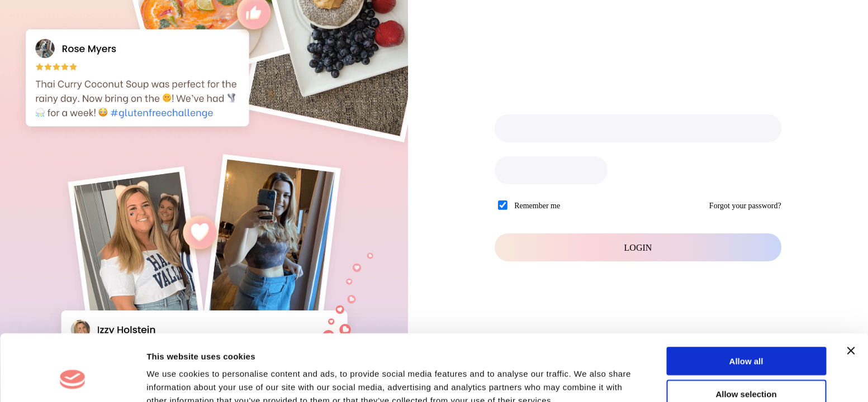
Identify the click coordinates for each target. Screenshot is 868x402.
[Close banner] (851, 294)
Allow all (746, 304)
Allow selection (746, 337)
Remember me (537, 206)
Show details (587, 380)
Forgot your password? (745, 206)
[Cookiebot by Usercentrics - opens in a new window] (72, 380)
